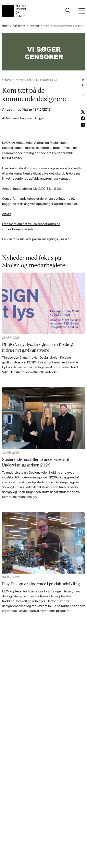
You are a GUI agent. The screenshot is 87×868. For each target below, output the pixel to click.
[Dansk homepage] (15, 11)
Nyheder (34, 26)
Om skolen (19, 26)
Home (5, 26)
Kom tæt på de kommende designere (64, 26)
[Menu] (82, 11)
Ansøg (7, 214)
